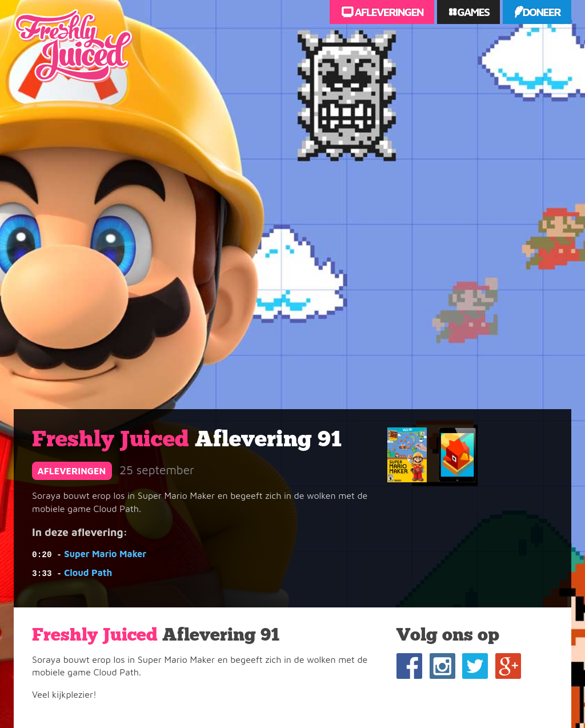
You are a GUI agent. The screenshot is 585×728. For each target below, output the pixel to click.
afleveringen (72, 471)
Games (472, 12)
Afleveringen (388, 12)
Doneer (541, 12)
